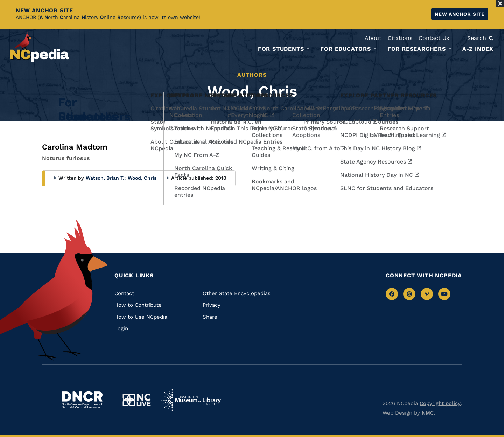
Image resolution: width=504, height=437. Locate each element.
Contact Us (434, 38)
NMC (428, 413)
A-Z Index (478, 49)
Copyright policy (440, 403)
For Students (281, 49)
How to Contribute (138, 305)
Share (210, 317)
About (373, 38)
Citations (400, 38)
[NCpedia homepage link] (40, 47)
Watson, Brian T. (106, 178)
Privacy (212, 305)
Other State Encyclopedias (237, 293)
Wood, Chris (142, 178)
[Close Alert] (500, 4)
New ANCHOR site (460, 14)
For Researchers (417, 49)
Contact (124, 293)
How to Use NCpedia (141, 317)
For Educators (345, 49)
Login (121, 328)
